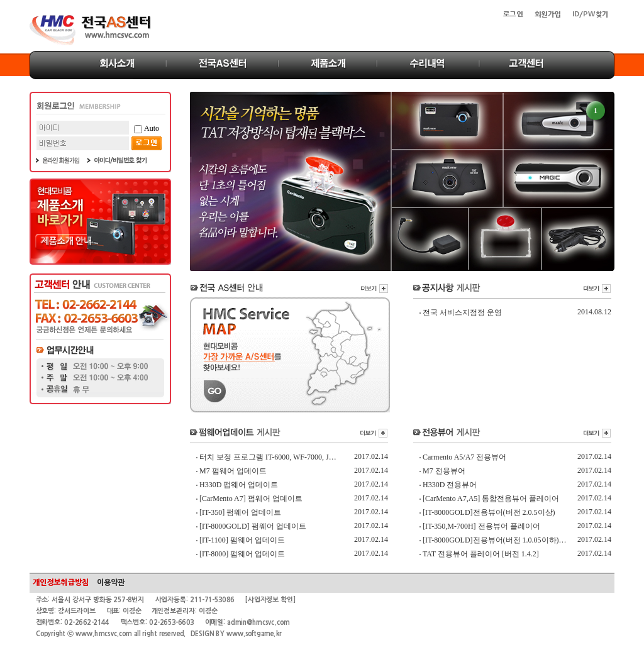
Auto (147, 129)
